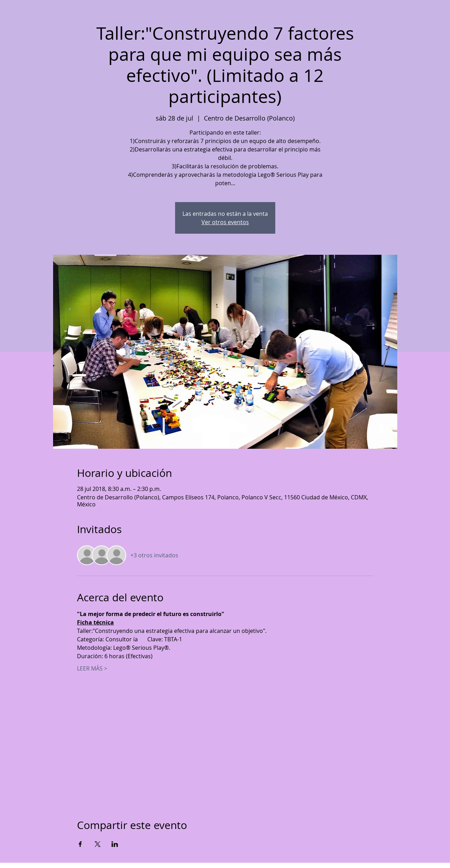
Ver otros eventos (225, 222)
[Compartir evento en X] (98, 844)
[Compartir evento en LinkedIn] (115, 844)
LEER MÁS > (92, 668)
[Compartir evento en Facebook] (80, 844)
